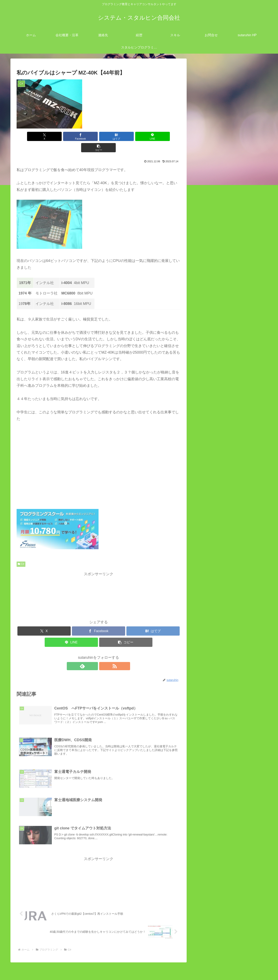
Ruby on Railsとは (221, 470)
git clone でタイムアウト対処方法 (237, 351)
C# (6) (211, 338)
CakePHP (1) (217, 384)
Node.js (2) (215, 404)
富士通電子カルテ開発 (228, 364)
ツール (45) (212, 311)
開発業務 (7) (212, 563)
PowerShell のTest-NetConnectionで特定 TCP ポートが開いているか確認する (229, 673)
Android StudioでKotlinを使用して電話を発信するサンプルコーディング (229, 638)
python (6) (214, 417)
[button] (153, 136)
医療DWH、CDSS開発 (228, 371)
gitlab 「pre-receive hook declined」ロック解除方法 (229, 690)
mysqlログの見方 (220, 450)
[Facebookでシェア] (71, 136)
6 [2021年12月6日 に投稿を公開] (200, 733)
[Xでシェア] (43, 136)
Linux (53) (210, 298)
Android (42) (216, 324)
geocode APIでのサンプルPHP (231, 483)
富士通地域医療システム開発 (234, 377)
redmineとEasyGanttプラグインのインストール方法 (228, 620)
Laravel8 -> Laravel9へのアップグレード (239, 490)
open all (201, 284)
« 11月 (200, 764)
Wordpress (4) (218, 430)
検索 (199, 576)
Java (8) (213, 391)
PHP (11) (213, 410)
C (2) (210, 331)
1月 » (213, 764)
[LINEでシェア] (126, 136)
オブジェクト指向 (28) (224, 437)
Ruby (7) (213, 424)
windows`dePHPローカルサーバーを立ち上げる (228, 655)
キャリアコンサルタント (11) (226, 304)
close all (217, 284)
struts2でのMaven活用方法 (228, 550)
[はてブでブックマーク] (99, 136)
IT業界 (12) (211, 291)
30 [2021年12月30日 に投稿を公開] (229, 753)
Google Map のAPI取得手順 (229, 477)
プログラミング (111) (220, 318)
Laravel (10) (216, 397)
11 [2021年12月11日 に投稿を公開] (249, 733)
